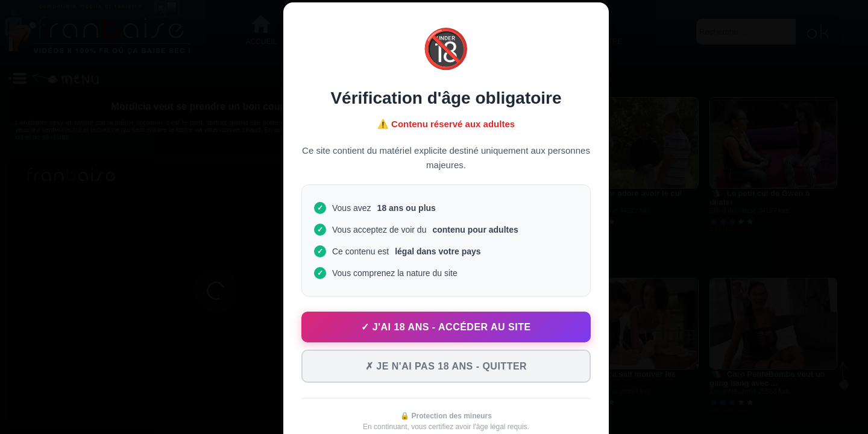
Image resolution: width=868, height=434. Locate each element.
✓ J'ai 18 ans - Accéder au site (446, 327)
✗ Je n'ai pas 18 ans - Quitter (446, 366)
